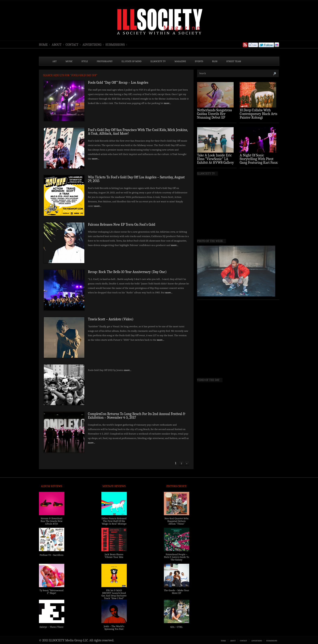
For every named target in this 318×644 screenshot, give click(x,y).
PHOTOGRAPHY (105, 61)
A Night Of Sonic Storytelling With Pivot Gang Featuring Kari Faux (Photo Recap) (259, 161)
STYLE (85, 61)
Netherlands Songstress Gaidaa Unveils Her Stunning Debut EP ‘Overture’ (215, 116)
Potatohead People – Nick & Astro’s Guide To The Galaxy (176, 557)
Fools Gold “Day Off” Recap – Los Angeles (118, 83)
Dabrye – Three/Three (52, 627)
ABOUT (57, 45)
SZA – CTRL (177, 627)
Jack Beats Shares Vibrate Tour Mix (114, 556)
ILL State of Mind (131, 61)
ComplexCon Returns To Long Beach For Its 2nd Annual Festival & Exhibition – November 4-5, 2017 (137, 416)
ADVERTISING (92, 45)
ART (55, 61)
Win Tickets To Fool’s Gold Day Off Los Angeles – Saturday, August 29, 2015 (136, 179)
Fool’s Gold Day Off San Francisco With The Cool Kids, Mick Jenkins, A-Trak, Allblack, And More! (138, 132)
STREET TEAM (234, 61)
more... (168, 103)
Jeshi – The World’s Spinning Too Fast (114, 628)
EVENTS (199, 61)
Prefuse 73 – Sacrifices (52, 555)
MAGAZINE (180, 61)
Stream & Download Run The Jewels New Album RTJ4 (52, 521)
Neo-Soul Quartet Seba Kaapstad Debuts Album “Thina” (176, 521)
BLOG (215, 61)
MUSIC (69, 61)
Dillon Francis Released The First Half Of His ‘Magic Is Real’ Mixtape (114, 521)
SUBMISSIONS (115, 45)
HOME (43, 45)
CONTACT (72, 45)
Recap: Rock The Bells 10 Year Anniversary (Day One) (127, 272)
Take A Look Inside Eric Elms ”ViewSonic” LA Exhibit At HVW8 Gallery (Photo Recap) (216, 161)
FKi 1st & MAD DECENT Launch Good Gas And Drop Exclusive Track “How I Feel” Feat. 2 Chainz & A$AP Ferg (114, 597)
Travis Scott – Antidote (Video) (111, 319)
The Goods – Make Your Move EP (176, 592)
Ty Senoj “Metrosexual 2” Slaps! (52, 592)
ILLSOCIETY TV (158, 61)
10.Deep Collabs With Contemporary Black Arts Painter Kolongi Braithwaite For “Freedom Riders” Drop (259, 118)
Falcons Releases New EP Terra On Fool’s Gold (122, 225)
